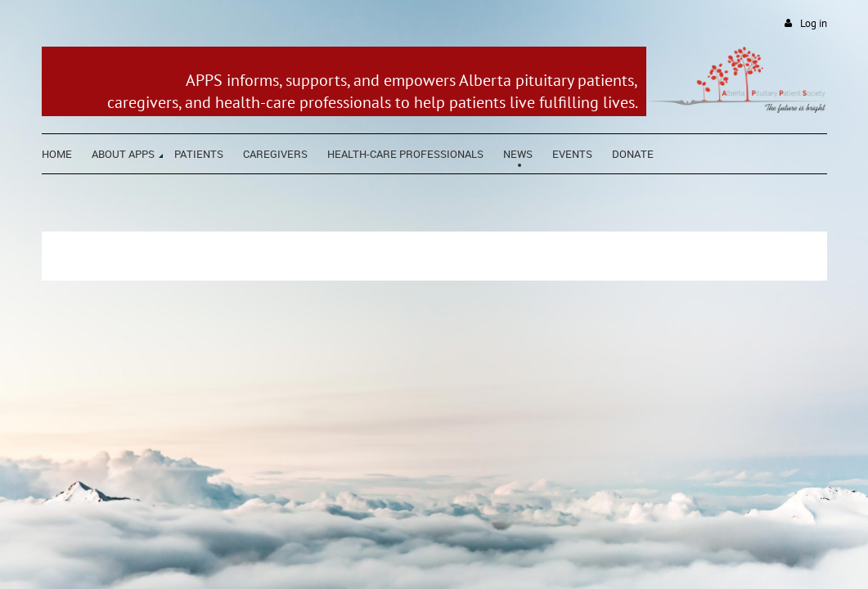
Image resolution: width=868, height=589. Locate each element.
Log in (814, 23)
